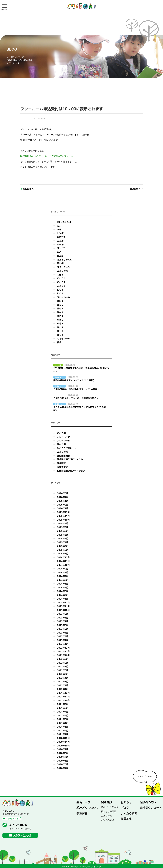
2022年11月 (63, 651)
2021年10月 (63, 700)
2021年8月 (63, 708)
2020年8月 (63, 753)
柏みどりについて (88, 808)
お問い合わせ (22, 835)
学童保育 (82, 813)
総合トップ (83, 802)
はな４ (60, 312)
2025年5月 (63, 538)
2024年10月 (63, 565)
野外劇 (60, 263)
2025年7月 (63, 531)
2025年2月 (63, 550)
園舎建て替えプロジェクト (70, 459)
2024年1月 (63, 599)
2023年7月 (63, 621)
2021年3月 (63, 727)
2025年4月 (63, 542)
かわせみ (61, 237)
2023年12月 (63, 603)
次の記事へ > (136, 189)
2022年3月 (63, 682)
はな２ (60, 305)
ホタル (60, 245)
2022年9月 (63, 659)
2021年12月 (63, 693)
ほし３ (60, 335)
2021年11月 (63, 697)
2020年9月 (63, 749)
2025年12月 (63, 512)
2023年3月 (63, 636)
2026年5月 (63, 493)
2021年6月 (63, 715)
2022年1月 (63, 689)
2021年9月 (63, 704)
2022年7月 (63, 666)
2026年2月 (63, 505)
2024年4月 (63, 588)
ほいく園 (61, 444)
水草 (59, 229)
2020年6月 (63, 761)
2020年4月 (63, 768)
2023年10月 (63, 610)
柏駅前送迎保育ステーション (71, 471)
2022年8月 (63, 663)
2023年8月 (63, 618)
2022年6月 (63, 670)
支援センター (63, 467)
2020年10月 (63, 746)
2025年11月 (63, 516)
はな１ (60, 301)
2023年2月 (63, 640)
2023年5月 (63, 629)
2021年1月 (63, 734)
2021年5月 (63, 719)
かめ (59, 252)
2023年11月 (63, 606)
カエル (60, 241)
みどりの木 (62, 271)
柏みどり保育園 (109, 811)
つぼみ (60, 275)
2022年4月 (63, 678)
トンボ (60, 233)
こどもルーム (63, 339)
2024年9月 (63, 569)
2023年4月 (63, 633)
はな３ (60, 308)
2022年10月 (63, 655)
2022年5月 (63, 674)
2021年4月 (63, 723)
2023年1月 (63, 644)
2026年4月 (63, 497)
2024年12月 (63, 557)
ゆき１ (60, 316)
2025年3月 (63, 546)
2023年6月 (63, 625)
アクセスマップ (12, 819)
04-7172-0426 (17, 825)
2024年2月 (63, 595)
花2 (59, 226)
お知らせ (126, 802)
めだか (60, 256)
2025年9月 (63, 523)
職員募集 (126, 819)
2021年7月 (63, 712)
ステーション (63, 267)
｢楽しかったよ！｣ (66, 222)
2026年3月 (63, 501)
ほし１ (60, 327)
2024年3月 (63, 591)
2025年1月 (63, 554)
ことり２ (61, 282)
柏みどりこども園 (110, 807)
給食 (59, 342)
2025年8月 (63, 527)
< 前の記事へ (27, 189)
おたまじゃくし (65, 260)
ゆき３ (60, 324)
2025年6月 (63, 535)
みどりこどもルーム (67, 448)
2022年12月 (63, 648)
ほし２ (60, 331)
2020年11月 (63, 742)
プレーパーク (63, 437)
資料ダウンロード (151, 808)
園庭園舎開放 (63, 456)
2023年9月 (63, 614)
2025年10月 (63, 520)
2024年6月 (63, 580)
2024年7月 (63, 576)
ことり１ (61, 278)
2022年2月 (63, 685)
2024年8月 (63, 572)
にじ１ (60, 290)
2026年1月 (63, 508)
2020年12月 (63, 738)
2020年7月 (63, 757)
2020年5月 (63, 764)
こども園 (61, 433)
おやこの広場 (107, 820)
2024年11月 (63, 561)
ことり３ (61, 286)
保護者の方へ (148, 802)
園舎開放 (61, 463)
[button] (4, 6)
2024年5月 (63, 584)
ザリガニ (61, 248)
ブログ (125, 808)
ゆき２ (60, 320)
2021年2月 (63, 731)
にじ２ (60, 293)
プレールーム (63, 297)
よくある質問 (129, 813)
